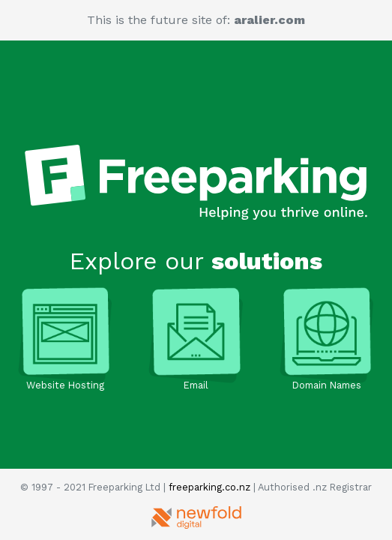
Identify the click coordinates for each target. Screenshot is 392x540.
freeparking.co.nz (209, 487)
